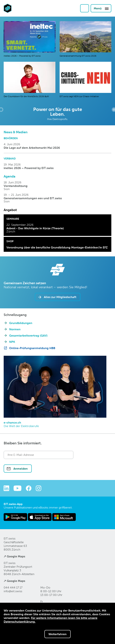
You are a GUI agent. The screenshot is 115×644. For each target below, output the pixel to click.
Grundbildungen (21, 323)
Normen (15, 329)
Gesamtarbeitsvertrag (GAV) (28, 335)
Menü (101, 8)
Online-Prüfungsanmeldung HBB (32, 348)
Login (85, 8)
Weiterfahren (57, 634)
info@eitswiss (13, 591)
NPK (12, 342)
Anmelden (20, 469)
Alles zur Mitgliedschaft (60, 297)
